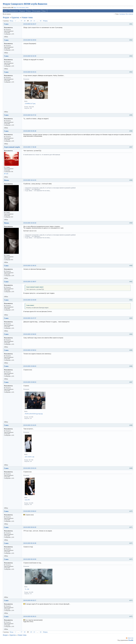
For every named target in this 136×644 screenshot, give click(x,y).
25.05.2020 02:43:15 (30, 73)
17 (22, 21)
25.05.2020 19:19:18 (30, 223)
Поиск (29, 12)
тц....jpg (27, 589)
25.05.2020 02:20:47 (30, 25)
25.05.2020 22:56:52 (30, 351)
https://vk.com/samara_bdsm (21, 8)
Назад (12, 21)
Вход (44, 12)
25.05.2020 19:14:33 (30, 181)
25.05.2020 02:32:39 (30, 57)
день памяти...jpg (30, 457)
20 (31, 21)
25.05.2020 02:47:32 (30, 116)
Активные (122, 15)
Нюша (7, 181)
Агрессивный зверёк (12, 148)
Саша (7, 25)
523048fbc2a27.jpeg (30, 104)
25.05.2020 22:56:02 (30, 335)
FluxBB (130, 641)
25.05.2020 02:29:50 (30, 41)
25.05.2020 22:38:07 (30, 282)
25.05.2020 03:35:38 (30, 132)
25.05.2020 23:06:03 (30, 367)
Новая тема (27, 18)
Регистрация (37, 12)
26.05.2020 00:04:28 (30, 528)
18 (25, 21)
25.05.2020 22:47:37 (30, 319)
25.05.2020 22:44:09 (30, 300)
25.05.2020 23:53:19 (30, 469)
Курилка (16, 18)
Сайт (7, 174)
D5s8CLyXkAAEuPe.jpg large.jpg (34, 414)
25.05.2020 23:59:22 (30, 512)
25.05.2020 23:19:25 (30, 426)
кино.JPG (28, 500)
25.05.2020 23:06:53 (30, 383)
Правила (23, 12)
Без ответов (129, 15)
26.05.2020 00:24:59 (30, 560)
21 (35, 21)
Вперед (46, 21)
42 (41, 21)
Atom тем (130, 638)
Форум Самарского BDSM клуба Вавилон (25, 4)
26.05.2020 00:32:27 (30, 601)
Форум (6, 12)
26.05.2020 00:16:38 (30, 544)
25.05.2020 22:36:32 (30, 266)
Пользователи (14, 12)
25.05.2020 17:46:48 (30, 148)
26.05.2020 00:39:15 (30, 617)
